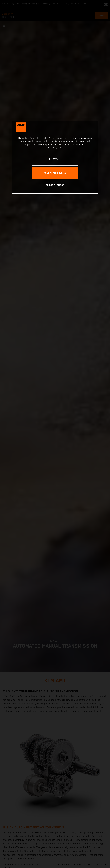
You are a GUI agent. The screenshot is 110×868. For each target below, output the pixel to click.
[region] (55, 157)
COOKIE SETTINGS (55, 185)
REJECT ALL (55, 160)
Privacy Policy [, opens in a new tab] (53, 148)
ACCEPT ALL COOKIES (55, 173)
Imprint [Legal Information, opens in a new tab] (60, 148)
